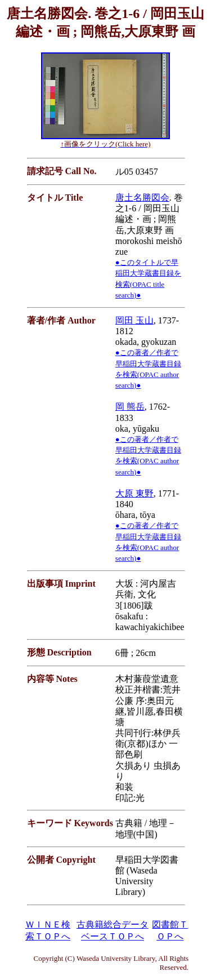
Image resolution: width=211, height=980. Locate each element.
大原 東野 (134, 493)
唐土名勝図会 (142, 198)
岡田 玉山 (134, 320)
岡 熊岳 (130, 407)
